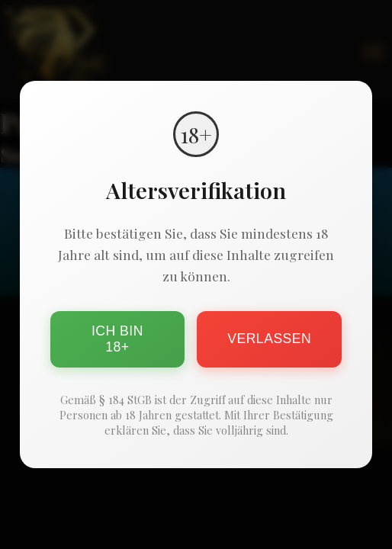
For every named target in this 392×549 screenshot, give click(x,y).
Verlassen (269, 339)
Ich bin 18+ (117, 339)
